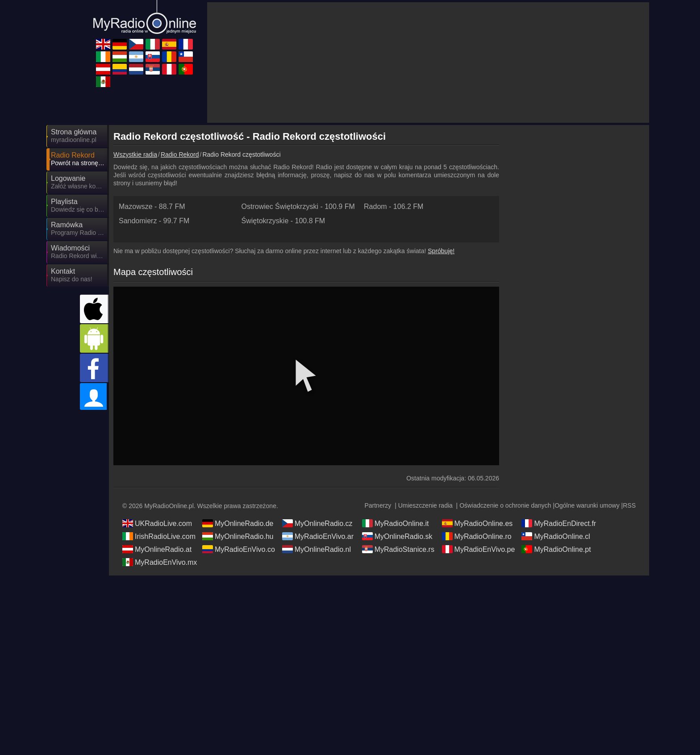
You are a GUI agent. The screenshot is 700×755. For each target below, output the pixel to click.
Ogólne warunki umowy (587, 505)
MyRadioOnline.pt (556, 549)
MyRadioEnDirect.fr (559, 523)
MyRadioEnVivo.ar (318, 536)
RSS (629, 505)
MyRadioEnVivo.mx (160, 562)
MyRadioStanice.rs (398, 549)
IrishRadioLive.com (159, 536)
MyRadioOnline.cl (556, 536)
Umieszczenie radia (425, 505)
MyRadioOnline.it (396, 523)
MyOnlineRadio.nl (317, 549)
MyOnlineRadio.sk (397, 536)
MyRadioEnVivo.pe (479, 549)
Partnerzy (378, 505)
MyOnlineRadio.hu (238, 536)
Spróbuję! (441, 251)
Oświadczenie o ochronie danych (505, 505)
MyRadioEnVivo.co (239, 549)
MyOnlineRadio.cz (317, 523)
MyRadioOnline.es (477, 523)
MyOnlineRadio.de (238, 523)
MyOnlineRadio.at (157, 549)
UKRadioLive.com (157, 523)
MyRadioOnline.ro (477, 536)
